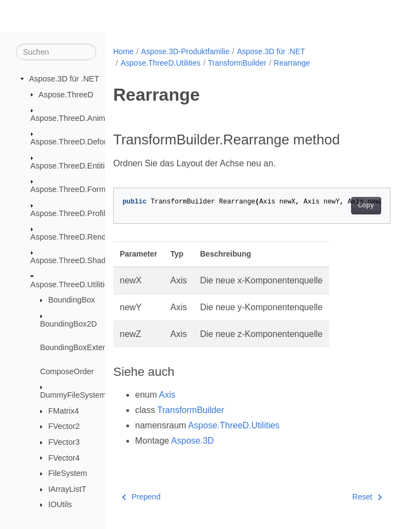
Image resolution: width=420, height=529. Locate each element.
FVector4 (64, 457)
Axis (167, 395)
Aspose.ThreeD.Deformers (77, 142)
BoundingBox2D (68, 324)
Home (123, 51)
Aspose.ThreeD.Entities (72, 166)
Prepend (141, 497)
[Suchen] (56, 52)
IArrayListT (67, 489)
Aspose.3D (192, 441)
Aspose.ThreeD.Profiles (72, 213)
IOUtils (60, 504)
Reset (367, 497)
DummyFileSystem (73, 395)
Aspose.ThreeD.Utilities (72, 284)
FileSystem (68, 473)
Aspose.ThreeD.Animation (77, 118)
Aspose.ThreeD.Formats (74, 189)
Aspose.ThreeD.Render (72, 237)
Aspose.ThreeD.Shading (74, 260)
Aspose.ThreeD (66, 94)
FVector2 (64, 426)
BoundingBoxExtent (74, 347)
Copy (366, 206)
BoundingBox (72, 300)
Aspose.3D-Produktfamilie (185, 51)
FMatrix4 (63, 411)
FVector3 (64, 442)
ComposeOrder (67, 371)
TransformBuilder (237, 63)
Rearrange (292, 63)
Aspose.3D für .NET (64, 79)
